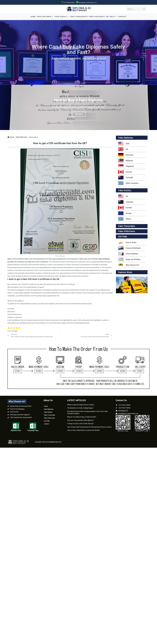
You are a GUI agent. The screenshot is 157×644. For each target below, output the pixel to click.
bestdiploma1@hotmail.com (88, 3)
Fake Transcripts (127, 226)
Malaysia (126, 161)
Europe (125, 214)
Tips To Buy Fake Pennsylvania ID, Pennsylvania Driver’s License (89, 427)
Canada (125, 172)
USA (124, 144)
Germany (126, 155)
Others (125, 219)
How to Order (127, 243)
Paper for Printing (129, 260)
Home (11, 137)
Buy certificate (104, 259)
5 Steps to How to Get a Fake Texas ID (80, 424)
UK (123, 150)
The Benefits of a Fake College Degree (80, 408)
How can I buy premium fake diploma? (80, 421)
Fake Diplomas (126, 138)
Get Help (47, 421)
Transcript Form (33, 431)
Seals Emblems (128, 254)
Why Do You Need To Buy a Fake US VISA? (82, 417)
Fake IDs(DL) (125, 191)
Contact (47, 424)
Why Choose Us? (129, 265)
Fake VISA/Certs (21, 137)
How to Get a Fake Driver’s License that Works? (84, 431)
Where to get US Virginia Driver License (81, 405)
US (123, 197)
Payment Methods (129, 248)
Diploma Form (16, 431)
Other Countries (128, 184)
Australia (126, 178)
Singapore (126, 167)
